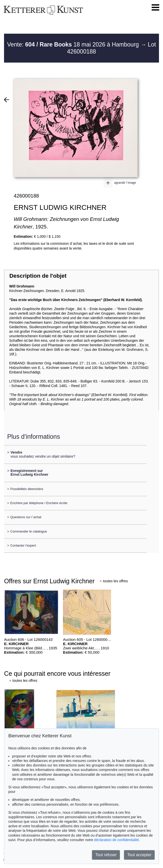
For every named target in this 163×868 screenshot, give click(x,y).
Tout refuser (106, 855)
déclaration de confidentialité (117, 840)
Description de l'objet (38, 276)
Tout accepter (139, 855)
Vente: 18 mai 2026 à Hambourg (74, 44)
